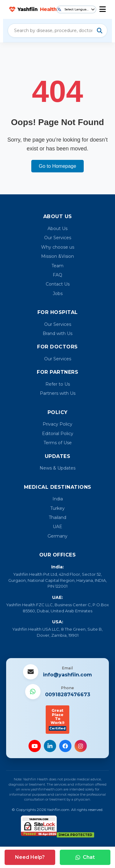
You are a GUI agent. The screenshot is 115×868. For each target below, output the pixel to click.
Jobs (58, 294)
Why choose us (58, 247)
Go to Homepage (58, 166)
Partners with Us (58, 393)
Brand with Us (57, 333)
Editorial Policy (58, 434)
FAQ (57, 275)
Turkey (57, 508)
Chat (85, 857)
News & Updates (57, 468)
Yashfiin (33, 9)
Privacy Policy (57, 424)
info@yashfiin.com (67, 675)
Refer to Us (58, 384)
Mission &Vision (57, 256)
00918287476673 (68, 695)
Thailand (57, 517)
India (58, 499)
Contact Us (58, 284)
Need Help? (30, 857)
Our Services (58, 238)
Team (57, 266)
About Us (57, 229)
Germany (57, 536)
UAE (57, 527)
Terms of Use (58, 443)
